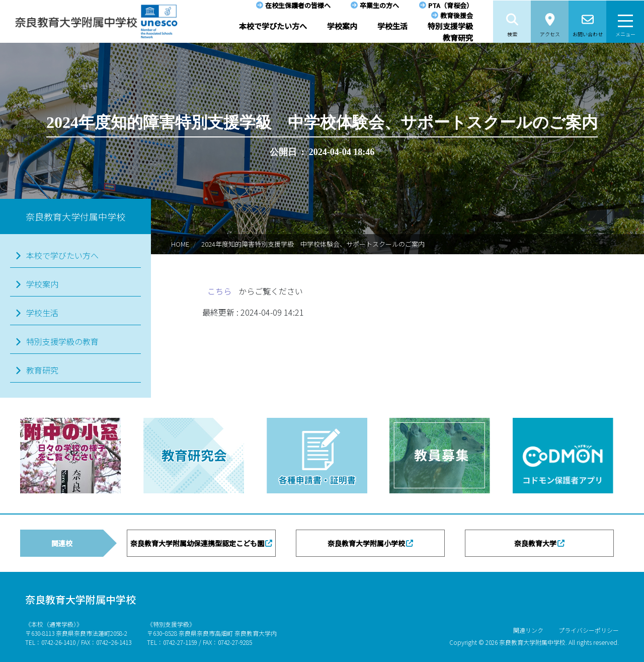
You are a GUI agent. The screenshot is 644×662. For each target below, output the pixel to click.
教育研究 (458, 38)
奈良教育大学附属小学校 (366, 543)
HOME (180, 244)
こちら (220, 291)
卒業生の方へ (379, 5)
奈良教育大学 (535, 543)
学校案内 (342, 26)
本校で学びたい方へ (273, 26)
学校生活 (392, 26)
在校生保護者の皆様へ (298, 5)
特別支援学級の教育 (62, 341)
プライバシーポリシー (589, 630)
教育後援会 (457, 15)
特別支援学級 (450, 26)
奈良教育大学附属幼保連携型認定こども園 (197, 543)
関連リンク (528, 630)
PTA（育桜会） (451, 5)
